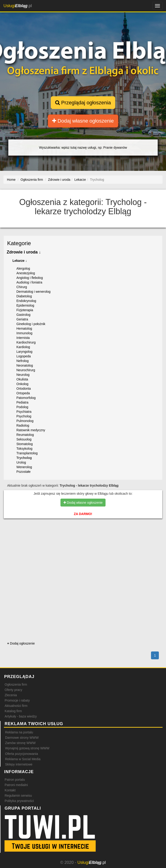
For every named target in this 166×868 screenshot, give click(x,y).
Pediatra (22, 402)
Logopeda (24, 356)
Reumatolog (25, 435)
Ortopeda (23, 393)
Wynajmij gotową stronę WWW (27, 748)
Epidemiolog (25, 305)
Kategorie (19, 243)
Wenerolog (24, 467)
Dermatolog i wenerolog (33, 292)
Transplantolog (27, 453)
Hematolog (24, 329)
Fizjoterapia (25, 310)
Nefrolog (23, 361)
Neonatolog (25, 365)
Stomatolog (25, 444)
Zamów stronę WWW (20, 743)
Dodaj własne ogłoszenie (83, 121)
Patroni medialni (16, 785)
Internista (23, 338)
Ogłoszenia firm (16, 684)
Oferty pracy (13, 690)
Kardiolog (23, 347)
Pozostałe (23, 472)
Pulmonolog (25, 421)
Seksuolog (24, 439)
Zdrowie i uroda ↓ (24, 252)
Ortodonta (24, 389)
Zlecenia (11, 695)
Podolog (22, 407)
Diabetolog (24, 296)
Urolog (21, 462)
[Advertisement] (83, 542)
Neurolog (23, 375)
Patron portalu (15, 780)
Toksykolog (24, 449)
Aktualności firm (16, 706)
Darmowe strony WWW (22, 738)
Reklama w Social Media (23, 759)
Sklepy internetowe (19, 764)
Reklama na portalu (19, 732)
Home (11, 180)
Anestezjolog (26, 273)
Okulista (22, 379)
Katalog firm (13, 711)
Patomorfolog (26, 398)
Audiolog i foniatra (29, 282)
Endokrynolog (26, 301)
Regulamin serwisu (18, 796)
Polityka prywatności (19, 801)
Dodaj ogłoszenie (21, 643)
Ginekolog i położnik (31, 324)
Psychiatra (24, 412)
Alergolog (23, 268)
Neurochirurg (26, 370)
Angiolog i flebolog (30, 278)
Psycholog (24, 416)
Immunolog (24, 333)
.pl (18, 6)
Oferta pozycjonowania (21, 754)
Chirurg (22, 287)
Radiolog (23, 425)
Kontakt (10, 790)
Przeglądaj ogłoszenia (83, 103)
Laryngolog (24, 352)
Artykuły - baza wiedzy (21, 716)
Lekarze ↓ (20, 261)
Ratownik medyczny (31, 430)
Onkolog (22, 384)
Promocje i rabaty (17, 700)
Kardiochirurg (26, 342)
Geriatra (22, 319)
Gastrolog (23, 315)
